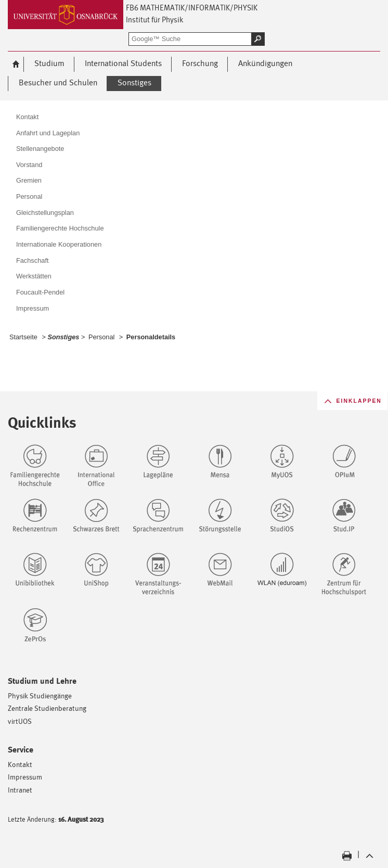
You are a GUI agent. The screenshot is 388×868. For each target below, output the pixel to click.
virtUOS (20, 721)
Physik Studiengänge (40, 695)
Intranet (20, 790)
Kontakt (20, 764)
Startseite (23, 337)
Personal (101, 337)
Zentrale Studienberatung (47, 708)
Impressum (25, 777)
